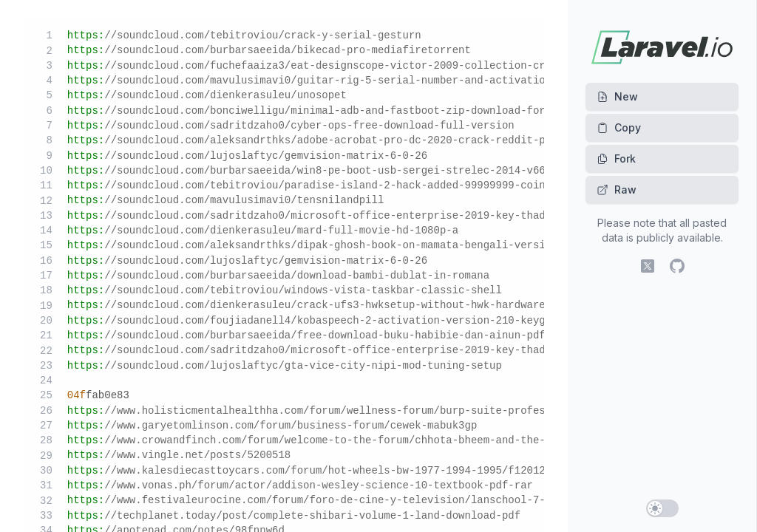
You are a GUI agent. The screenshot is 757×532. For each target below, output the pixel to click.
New (617, 96)
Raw (617, 190)
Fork (616, 158)
